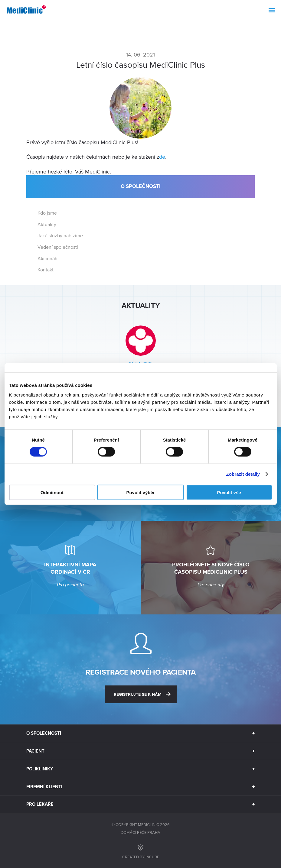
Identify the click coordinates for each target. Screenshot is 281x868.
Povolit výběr (140, 492)
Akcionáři (47, 259)
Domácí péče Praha (140, 832)
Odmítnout (52, 492)
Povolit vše (229, 492)
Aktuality (47, 224)
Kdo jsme (47, 213)
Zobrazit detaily (243, 474)
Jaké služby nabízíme (60, 236)
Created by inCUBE (141, 851)
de (162, 157)
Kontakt (46, 270)
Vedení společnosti (58, 247)
